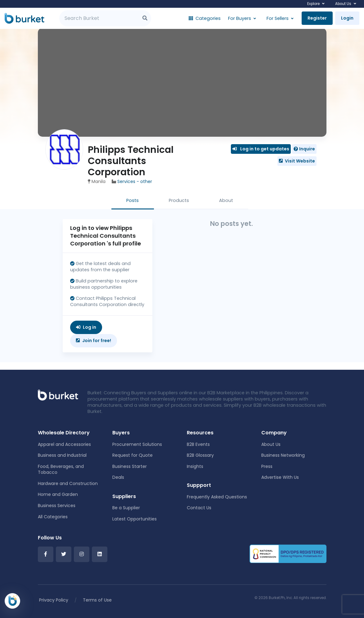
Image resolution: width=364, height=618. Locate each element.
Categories (205, 18)
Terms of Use (97, 600)
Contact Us (199, 508)
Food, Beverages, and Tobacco (61, 469)
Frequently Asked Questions (217, 497)
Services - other (135, 181)
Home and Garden (58, 494)
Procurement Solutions (137, 444)
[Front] (58, 395)
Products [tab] (179, 200)
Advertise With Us (280, 477)
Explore (313, 4)
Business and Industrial (62, 455)
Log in (86, 327)
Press (267, 466)
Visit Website (297, 161)
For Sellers (278, 18)
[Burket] (25, 18)
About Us (343, 4)
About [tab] (226, 200)
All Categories (53, 517)
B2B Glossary (200, 455)
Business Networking (283, 455)
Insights (195, 466)
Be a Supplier (126, 508)
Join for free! (94, 341)
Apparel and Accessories (64, 444)
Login (347, 18)
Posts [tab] (133, 200)
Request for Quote (133, 455)
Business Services (57, 506)
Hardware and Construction (68, 483)
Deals (118, 477)
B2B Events (198, 444)
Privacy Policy (54, 600)
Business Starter (130, 466)
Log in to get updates (261, 149)
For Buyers (240, 18)
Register (317, 18)
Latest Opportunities (135, 519)
